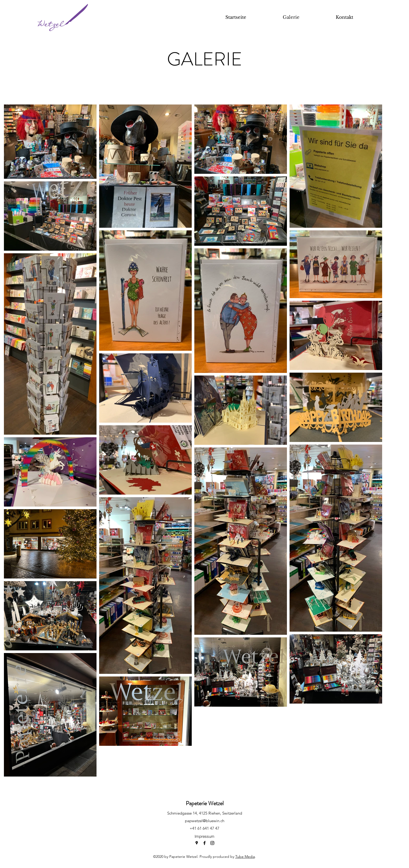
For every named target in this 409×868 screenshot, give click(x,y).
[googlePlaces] (197, 843)
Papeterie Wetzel (205, 803)
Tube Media (245, 857)
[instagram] (212, 843)
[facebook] (204, 843)
